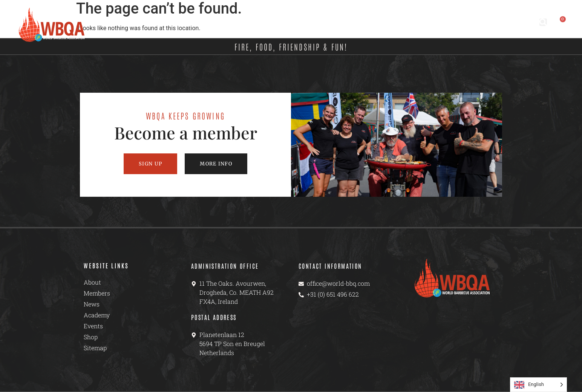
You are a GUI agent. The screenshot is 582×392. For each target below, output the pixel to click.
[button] (543, 22)
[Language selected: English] (538, 385)
